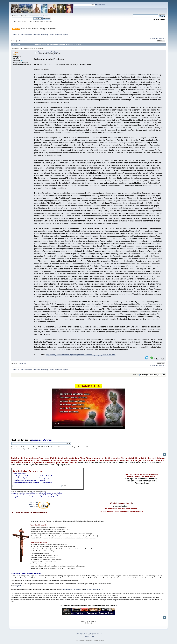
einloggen (32, 16)
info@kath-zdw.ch (20, 586)
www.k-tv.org (33, 504)
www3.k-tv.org (33, 502)
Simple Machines (97, 633)
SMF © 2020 (88, 633)
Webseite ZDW (100, 5)
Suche (14, 440)
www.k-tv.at (34, 506)
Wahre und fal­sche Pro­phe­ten (48, 52)
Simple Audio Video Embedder (89, 635)
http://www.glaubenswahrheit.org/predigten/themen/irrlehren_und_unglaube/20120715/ (81, 355)
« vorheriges (154, 38)
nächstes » (162, 38)
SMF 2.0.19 (80, 633)
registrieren (44, 16)
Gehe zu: (135, 375)
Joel (17, 52)
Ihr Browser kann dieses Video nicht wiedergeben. (88, 409)
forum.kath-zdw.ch (94, 589)
